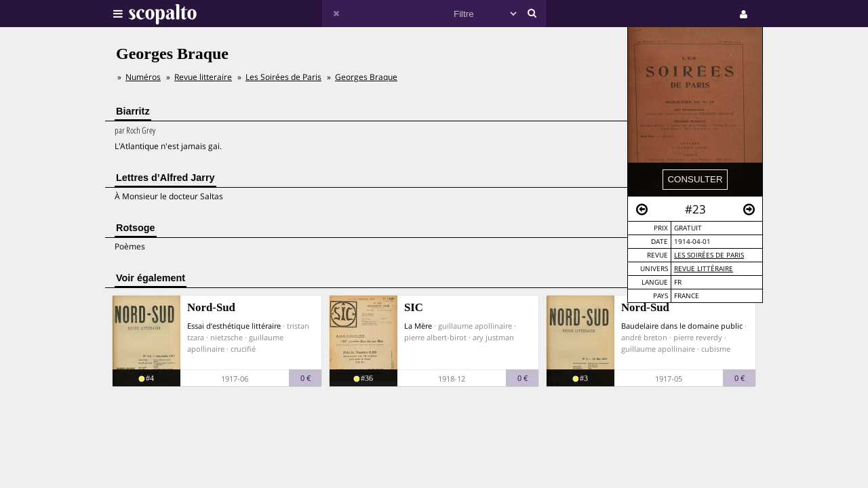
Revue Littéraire (704, 269)
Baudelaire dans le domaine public (682, 326)
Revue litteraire (203, 77)
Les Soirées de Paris (709, 255)
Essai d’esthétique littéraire (234, 326)
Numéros (143, 77)
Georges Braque (366, 77)
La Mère (418, 326)
